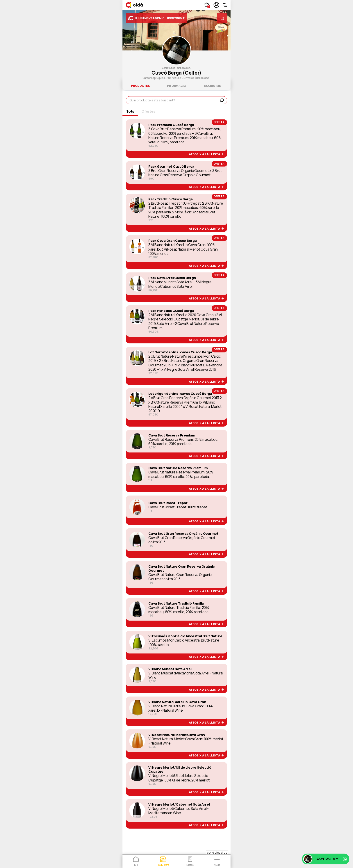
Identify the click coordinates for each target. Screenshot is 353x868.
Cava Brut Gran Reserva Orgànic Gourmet (183, 534)
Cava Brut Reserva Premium (172, 435)
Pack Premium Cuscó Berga (171, 125)
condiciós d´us (217, 852)
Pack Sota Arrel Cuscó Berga (172, 278)
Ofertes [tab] (148, 111)
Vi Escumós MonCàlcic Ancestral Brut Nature (185, 636)
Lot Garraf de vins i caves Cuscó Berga (180, 352)
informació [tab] (177, 86)
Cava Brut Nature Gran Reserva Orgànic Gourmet (182, 569)
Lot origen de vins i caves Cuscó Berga (180, 394)
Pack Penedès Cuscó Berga (171, 311)
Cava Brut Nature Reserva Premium (178, 468)
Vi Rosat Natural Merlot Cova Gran (177, 735)
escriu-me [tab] (213, 86)
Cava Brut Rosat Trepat (168, 503)
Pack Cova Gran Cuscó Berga (173, 241)
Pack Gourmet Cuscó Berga (171, 167)
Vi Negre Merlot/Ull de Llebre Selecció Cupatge (180, 770)
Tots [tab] (130, 111)
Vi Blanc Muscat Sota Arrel (170, 669)
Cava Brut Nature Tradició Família (176, 603)
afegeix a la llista (206, 154)
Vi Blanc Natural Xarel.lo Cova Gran (177, 702)
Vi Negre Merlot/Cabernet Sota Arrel (179, 804)
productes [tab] (140, 86)
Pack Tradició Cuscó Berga (171, 199)
